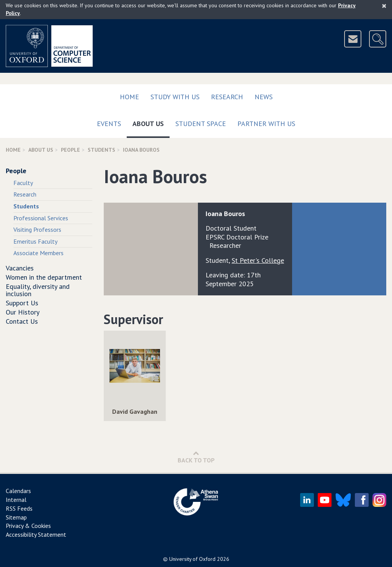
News (264, 97)
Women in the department (44, 277)
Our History (23, 312)
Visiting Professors (37, 229)
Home (129, 97)
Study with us (175, 97)
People (70, 150)
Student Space (201, 124)
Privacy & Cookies (28, 526)
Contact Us (22, 321)
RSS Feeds (19, 508)
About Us (151, 122)
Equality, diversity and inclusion (38, 290)
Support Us (22, 303)
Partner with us (266, 124)
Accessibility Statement (36, 534)
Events (109, 124)
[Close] (384, 6)
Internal (16, 500)
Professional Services (41, 218)
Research (227, 97)
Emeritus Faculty (35, 241)
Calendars (18, 491)
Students (101, 150)
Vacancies (20, 268)
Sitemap (16, 517)
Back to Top (196, 457)
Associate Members (38, 253)
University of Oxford (192, 559)
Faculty (23, 183)
